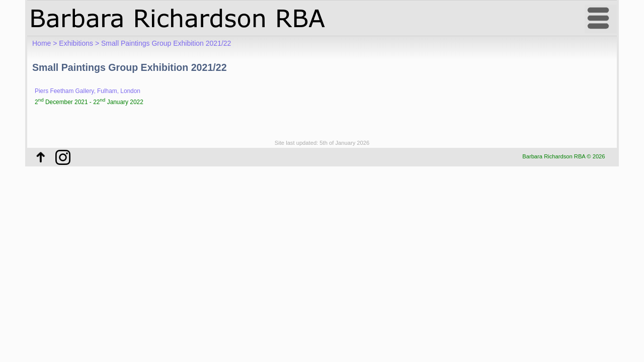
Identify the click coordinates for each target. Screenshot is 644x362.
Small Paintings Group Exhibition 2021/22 (166, 43)
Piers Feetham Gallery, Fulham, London (88, 91)
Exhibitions (76, 43)
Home (42, 43)
